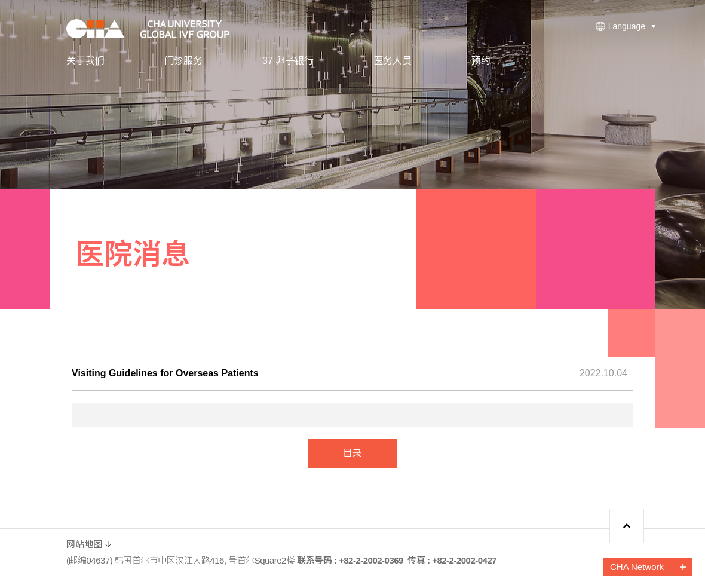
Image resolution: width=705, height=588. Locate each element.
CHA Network (637, 567)
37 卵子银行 (288, 61)
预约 (481, 61)
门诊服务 (183, 61)
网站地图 (84, 544)
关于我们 (85, 61)
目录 (352, 453)
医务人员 (393, 61)
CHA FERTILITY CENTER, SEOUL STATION (156, 29)
